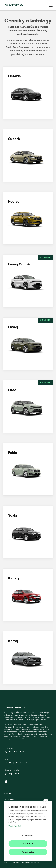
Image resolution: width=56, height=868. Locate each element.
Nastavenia (28, 835)
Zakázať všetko (28, 844)
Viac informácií (15, 826)
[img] (14, 5)
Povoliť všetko (28, 852)
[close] (46, 801)
